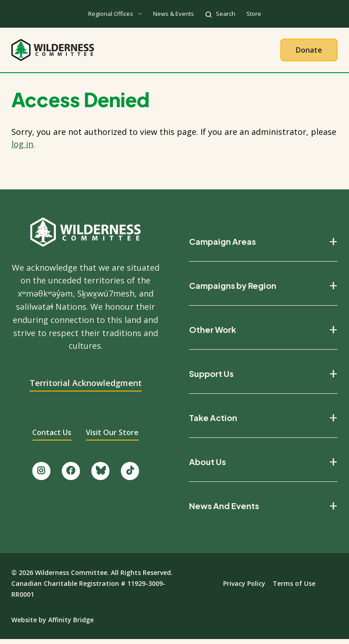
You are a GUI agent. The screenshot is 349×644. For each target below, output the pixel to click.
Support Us (211, 379)
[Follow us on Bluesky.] (100, 476)
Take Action (212, 52)
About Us (96, 52)
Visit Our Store (112, 437)
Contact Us (52, 437)
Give (262, 52)
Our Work (151, 52)
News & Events (174, 14)
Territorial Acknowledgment (86, 388)
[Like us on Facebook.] (71, 476)
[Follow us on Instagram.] (41, 476)
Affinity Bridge (71, 625)
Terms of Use (294, 588)
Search (226, 14)
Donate (309, 52)
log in (22, 149)
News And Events (224, 511)
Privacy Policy (244, 588)
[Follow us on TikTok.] (130, 476)
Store (254, 14)
